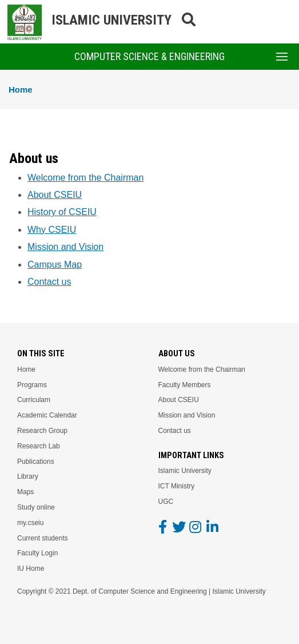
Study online (36, 507)
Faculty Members (185, 385)
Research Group (42, 431)
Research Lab (39, 446)
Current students (43, 538)
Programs (32, 385)
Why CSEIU (52, 230)
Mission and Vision (65, 247)
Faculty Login (37, 553)
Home (21, 90)
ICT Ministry (177, 486)
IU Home (31, 569)
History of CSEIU (62, 212)
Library (28, 476)
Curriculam (34, 400)
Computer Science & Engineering (149, 56)
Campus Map (55, 265)
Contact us (49, 282)
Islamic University (185, 471)
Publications (36, 462)
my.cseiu (30, 523)
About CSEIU (55, 195)
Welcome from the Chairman (85, 178)
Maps (25, 492)
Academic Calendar (47, 415)
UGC (166, 502)
